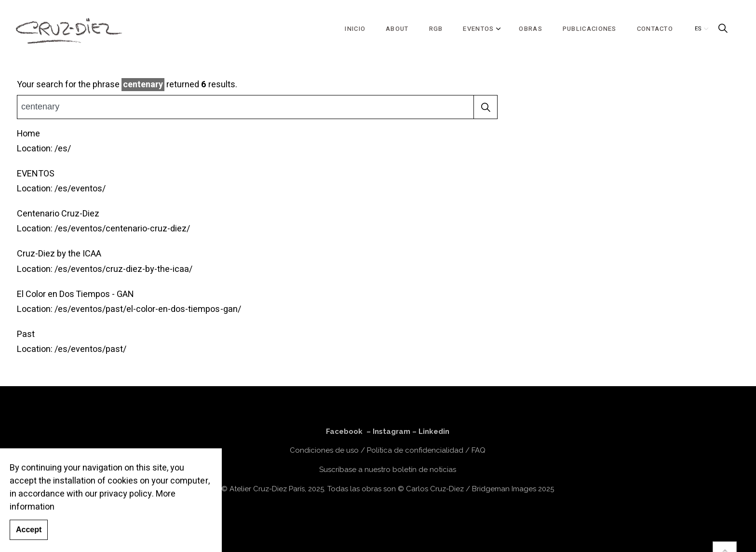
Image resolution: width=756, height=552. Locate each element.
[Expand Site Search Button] (723, 29)
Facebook (344, 431)
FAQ (479, 450)
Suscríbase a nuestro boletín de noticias (388, 470)
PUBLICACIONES (590, 29)
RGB (436, 29)
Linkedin (434, 431)
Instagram (391, 431)
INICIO (355, 29)
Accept (29, 538)
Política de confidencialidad (415, 450)
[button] (486, 107)
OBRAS (531, 29)
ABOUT (397, 29)
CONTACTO (655, 29)
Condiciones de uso (324, 450)
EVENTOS (478, 29)
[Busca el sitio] (257, 107)
